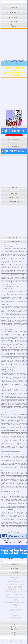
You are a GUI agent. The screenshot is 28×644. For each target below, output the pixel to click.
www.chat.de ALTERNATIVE (8, 369)
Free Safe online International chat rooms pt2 (15, 587)
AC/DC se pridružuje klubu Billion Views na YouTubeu (15, 597)
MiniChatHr (15, 600)
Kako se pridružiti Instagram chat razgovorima (15, 593)
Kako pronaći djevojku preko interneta (15, 618)
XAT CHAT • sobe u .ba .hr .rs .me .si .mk (11, 411)
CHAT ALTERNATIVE (14, 238)
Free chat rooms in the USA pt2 (15, 583)
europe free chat (8, 274)
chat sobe (15, 284)
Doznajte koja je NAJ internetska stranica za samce (15, 598)
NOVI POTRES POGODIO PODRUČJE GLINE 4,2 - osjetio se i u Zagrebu (15, 602)
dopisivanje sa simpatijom (20, 277)
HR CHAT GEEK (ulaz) (14, 139)
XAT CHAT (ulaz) (14, 8)
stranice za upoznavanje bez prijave (10, 269)
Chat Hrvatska (15, 613)
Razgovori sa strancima (15, 605)
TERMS (20, 642)
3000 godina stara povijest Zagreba (15, 602)
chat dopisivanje (18, 279)
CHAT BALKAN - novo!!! (14, 143)
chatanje (25, 281)
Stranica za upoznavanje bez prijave (10, 286)
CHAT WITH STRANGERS (14, 241)
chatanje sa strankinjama (7, 284)
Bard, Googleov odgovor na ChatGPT (15, 590)
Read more (7, 263)
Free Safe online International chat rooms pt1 (15, 587)
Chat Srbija (15, 613)
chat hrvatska (21, 274)
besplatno (10, 281)
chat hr (3, 274)
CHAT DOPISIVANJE (14, 201)
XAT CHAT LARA (14, 190)
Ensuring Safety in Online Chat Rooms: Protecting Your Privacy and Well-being (15, 582)
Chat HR (14, 633)
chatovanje (4, 283)
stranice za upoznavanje (21, 431)
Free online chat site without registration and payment (15, 584)
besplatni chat (18, 281)
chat (14, 280)
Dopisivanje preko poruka (15, 615)
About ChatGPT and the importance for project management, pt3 (15, 588)
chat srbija (19, 439)
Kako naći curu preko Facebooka (15, 618)
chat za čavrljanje (8, 265)
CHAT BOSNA (14, 194)
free (12, 280)
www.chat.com (15, 273)
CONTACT (12, 642)
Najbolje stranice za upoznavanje (9, 245)
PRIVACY (16, 642)
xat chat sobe (5, 272)
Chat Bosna (15, 612)
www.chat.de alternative (21, 270)
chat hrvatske (15, 274)
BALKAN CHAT (14, 572)
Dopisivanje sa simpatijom (15, 614)
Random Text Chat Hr (15, 601)
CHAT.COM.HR (14, 569)
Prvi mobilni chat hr (15, 600)
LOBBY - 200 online (14, 18)
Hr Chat (14, 634)
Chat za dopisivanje (15, 615)
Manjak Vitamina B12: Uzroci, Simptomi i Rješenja (14, 62)
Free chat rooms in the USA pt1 (15, 584)
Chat (14, 624)
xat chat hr (14, 272)
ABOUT (8, 642)
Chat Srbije (14, 23)
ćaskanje (20, 269)
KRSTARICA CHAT (14, 198)
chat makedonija (21, 276)
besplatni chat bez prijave (12, 283)
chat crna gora (21, 441)
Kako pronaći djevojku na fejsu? (15, 619)
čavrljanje (15, 265)
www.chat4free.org (22, 273)
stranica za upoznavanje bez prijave (17, 267)
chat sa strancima (23, 283)
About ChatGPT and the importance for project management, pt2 (15, 589)
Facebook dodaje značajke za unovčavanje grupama (15, 594)
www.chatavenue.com (6, 273)
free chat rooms (23, 280)
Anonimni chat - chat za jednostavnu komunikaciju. (15, 599)
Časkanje (4, 328)
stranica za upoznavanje (14, 266)
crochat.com (14, 4)
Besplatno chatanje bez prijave (15, 616)
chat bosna (6, 276)
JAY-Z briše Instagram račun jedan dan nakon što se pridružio (15, 596)
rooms (17, 280)
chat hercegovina (13, 276)
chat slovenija (10, 277)
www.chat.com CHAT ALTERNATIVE (10, 491)
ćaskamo (7, 270)
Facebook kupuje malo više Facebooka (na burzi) (15, 591)
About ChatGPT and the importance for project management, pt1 (15, 589)
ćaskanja (25, 269)
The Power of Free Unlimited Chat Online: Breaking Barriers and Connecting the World (15, 586)
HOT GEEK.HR (14, 565)
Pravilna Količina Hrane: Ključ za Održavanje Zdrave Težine (14, 64)
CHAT (14, 2)
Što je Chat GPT (15, 592)
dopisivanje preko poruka (7, 279)
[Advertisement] (14, 44)
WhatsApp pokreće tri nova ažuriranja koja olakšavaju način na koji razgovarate (15, 595)
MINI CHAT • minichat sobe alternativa (10, 451)
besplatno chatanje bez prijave (20, 443)
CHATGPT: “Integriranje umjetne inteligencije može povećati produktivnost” (15, 592)
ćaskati (3, 270)
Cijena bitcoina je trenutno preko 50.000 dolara (15, 603)
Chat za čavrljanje (15, 605)
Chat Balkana (14, 26)
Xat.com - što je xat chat (15, 604)
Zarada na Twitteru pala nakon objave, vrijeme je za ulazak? (15, 597)
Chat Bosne (14, 25)
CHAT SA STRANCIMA (14, 147)
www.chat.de (12, 270)
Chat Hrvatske (14, 21)
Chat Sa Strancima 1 (15, 617)
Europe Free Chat (15, 611)
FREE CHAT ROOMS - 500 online (14, 13)
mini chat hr (23, 272)
